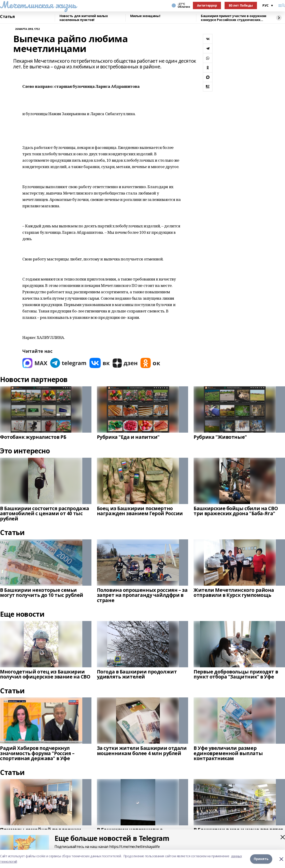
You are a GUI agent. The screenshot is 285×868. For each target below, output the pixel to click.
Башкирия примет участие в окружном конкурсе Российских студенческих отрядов (234, 18)
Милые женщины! (145, 16)
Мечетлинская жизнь (38, 5)
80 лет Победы (241, 5)
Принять (261, 859)
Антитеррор (207, 5)
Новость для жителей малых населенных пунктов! (84, 18)
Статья (7, 17)
